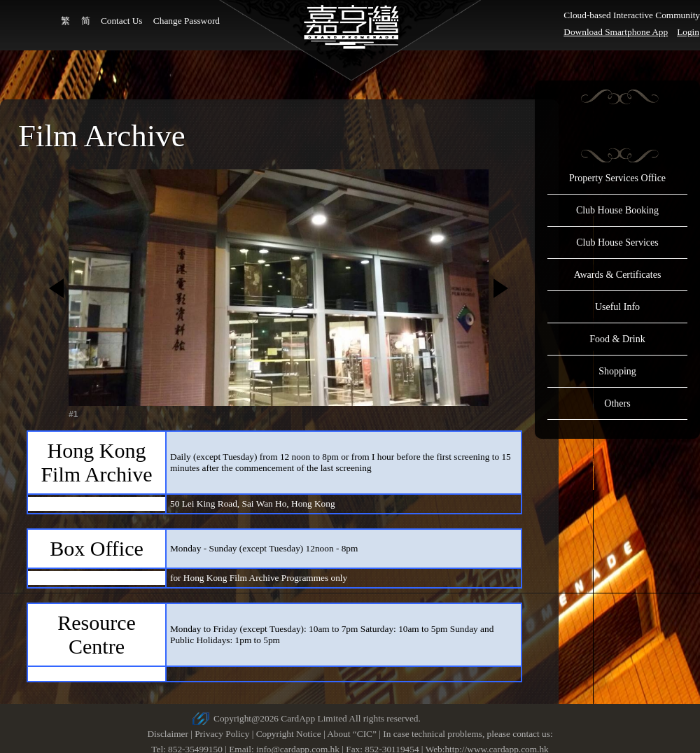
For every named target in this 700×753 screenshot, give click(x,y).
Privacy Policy (222, 734)
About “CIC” (352, 734)
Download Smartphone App (616, 32)
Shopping (617, 371)
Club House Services (617, 242)
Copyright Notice (289, 734)
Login (688, 32)
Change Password (187, 21)
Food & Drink (617, 339)
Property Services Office (617, 178)
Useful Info (617, 307)
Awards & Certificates (618, 275)
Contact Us (122, 21)
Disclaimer (167, 734)
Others (617, 403)
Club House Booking (617, 210)
